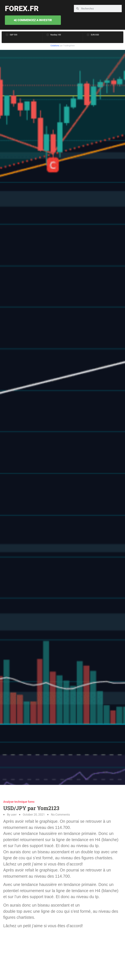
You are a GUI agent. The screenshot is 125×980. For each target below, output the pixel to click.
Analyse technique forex (19, 802)
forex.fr (22, 9)
